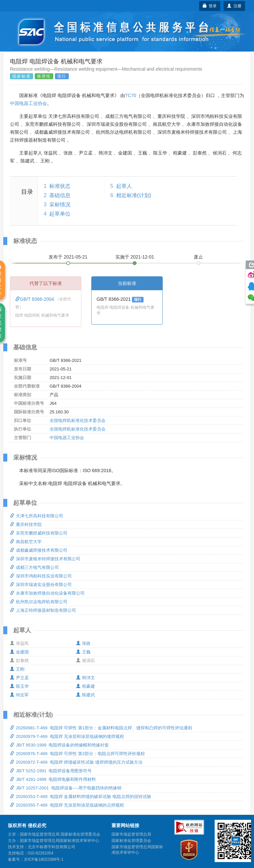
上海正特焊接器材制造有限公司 (43, 610)
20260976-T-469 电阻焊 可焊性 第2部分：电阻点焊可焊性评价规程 (77, 754)
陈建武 (85, 695)
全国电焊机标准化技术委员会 (78, 420)
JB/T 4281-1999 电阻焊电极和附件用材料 (53, 779)
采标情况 (60, 205)
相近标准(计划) (134, 195)
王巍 (83, 652)
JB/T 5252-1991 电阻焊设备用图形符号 (51, 771)
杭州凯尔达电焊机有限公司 (39, 602)
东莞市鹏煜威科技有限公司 (39, 533)
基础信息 (60, 195)
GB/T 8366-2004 (35, 299)
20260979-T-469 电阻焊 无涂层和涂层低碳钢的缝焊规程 (67, 736)
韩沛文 (85, 678)
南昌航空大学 (26, 542)
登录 (210, 6)
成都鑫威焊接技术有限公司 (39, 550)
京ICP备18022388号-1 (44, 859)
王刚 (17, 669)
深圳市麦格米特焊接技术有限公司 (45, 559)
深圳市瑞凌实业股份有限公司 (41, 585)
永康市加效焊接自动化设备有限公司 (47, 593)
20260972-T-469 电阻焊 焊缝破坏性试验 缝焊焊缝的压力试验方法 (76, 762)
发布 (68, 257)
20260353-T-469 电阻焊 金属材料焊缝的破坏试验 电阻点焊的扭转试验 (81, 797)
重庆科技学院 (26, 524)
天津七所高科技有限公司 (37, 516)
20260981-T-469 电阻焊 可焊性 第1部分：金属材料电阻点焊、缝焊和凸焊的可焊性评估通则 (101, 728)
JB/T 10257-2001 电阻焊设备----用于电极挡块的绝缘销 (66, 788)
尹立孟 (19, 678)
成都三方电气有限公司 (34, 567)
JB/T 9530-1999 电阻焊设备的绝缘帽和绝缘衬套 (60, 745)
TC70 (131, 95)
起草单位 (60, 214)
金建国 (19, 652)
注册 (234, 6)
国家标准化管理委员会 (131, 841)
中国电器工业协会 (28, 103)
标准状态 (60, 186)
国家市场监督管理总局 (131, 834)
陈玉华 (19, 686)
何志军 (19, 695)
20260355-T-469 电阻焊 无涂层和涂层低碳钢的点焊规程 (67, 805)
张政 (83, 643)
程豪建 (85, 686)
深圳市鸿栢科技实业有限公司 (41, 576)
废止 (198, 257)
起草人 (124, 186)
